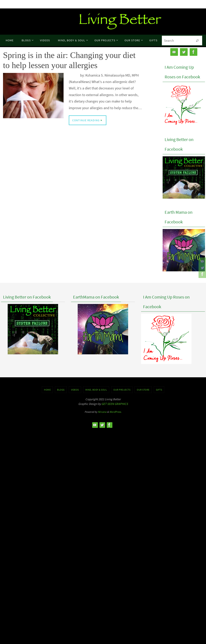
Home (47, 390)
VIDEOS (75, 390)
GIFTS (159, 390)
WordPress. (115, 412)
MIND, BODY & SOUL (96, 390)
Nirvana (102, 412)
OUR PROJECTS (122, 390)
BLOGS (61, 390)
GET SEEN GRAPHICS (115, 404)
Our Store (143, 390)
